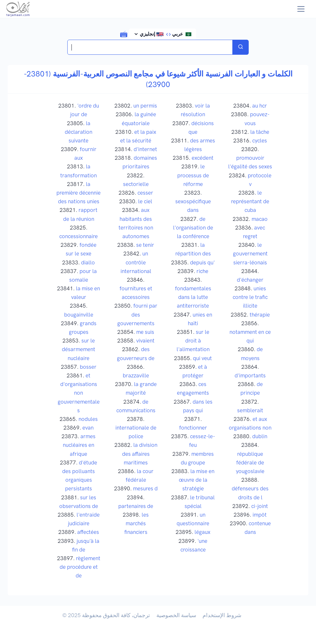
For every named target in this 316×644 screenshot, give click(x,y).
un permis (145, 106)
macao (260, 219)
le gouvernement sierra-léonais (250, 254)
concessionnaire (79, 236)
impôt (260, 515)
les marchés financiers (137, 523)
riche (202, 271)
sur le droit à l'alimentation (193, 341)
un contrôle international (136, 262)
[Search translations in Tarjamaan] (150, 47)
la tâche (260, 132)
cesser (145, 193)
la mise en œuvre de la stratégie (197, 480)
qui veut (202, 358)
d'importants (250, 375)
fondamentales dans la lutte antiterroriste (193, 297)
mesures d (145, 488)
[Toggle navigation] (301, 9)
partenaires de (136, 506)
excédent (203, 158)
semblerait (250, 410)
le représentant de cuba (250, 201)
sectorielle (136, 184)
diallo (88, 262)
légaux (202, 532)
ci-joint (260, 506)
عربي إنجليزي (165, 34)
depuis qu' (202, 262)
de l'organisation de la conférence (193, 228)
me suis (145, 332)
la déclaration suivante (79, 132)
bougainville (79, 315)
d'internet (145, 149)
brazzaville (136, 375)
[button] (124, 34)
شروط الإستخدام (222, 615)
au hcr (260, 106)
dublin (260, 436)
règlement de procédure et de (80, 567)
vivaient (145, 341)
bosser (88, 367)
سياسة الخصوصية (176, 615)
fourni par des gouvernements (137, 314)
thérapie (260, 315)
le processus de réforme (193, 175)
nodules (88, 419)
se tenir (145, 245)
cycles (260, 141)
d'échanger (250, 280)
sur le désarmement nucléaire (79, 349)
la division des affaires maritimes (140, 454)
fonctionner (193, 428)
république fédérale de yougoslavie (250, 463)
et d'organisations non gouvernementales (79, 393)
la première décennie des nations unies (79, 193)
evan (88, 428)
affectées (88, 532)
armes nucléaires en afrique (79, 445)
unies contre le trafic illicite (250, 297)
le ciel (145, 201)
